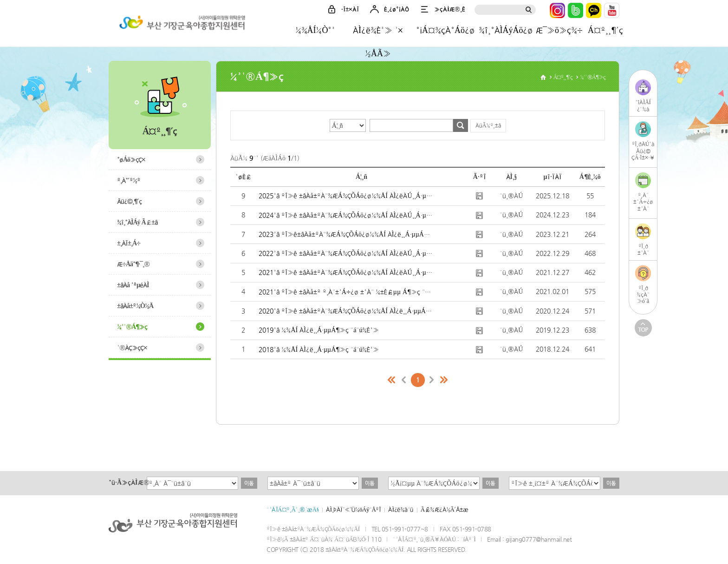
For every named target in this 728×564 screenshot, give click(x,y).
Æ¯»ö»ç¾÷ (559, 30)
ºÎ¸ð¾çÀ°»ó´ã (643, 295)
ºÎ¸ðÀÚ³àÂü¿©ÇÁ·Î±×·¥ (643, 151)
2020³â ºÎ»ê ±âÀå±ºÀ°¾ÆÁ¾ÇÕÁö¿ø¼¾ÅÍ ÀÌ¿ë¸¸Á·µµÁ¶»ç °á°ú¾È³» (346, 311)
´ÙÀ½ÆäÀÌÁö (432, 380)
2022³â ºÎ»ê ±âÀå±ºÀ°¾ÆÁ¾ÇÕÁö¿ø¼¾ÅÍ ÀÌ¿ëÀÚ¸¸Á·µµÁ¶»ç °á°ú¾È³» (346, 253)
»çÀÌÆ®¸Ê (450, 9)
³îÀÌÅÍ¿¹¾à (643, 106)
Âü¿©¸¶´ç (129, 201)
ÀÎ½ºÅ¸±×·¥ (557, 10)
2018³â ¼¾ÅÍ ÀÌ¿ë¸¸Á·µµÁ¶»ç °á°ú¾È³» (319, 349)
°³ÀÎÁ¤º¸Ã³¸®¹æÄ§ (292, 509)
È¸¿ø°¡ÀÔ (396, 9)
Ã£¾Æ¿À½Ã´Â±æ (445, 509)
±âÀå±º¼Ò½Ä (135, 306)
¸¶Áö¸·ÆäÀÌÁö (444, 380)
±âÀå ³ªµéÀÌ (133, 285)
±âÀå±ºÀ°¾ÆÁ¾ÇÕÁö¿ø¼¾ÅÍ (181, 25)
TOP (643, 328)
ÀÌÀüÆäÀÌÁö (404, 380)
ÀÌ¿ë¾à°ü (400, 509)
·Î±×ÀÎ (350, 9)
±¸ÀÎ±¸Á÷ (129, 243)
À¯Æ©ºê (612, 10)
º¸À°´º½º (129, 180)
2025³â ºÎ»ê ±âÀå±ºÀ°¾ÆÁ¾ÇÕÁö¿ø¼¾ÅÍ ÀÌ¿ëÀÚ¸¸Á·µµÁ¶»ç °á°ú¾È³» (346, 196)
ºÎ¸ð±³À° (643, 249)
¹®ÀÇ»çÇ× (132, 348)
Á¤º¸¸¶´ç (605, 30)
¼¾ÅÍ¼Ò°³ (315, 30)
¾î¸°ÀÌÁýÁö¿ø (506, 30)
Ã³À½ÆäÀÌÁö (392, 380)
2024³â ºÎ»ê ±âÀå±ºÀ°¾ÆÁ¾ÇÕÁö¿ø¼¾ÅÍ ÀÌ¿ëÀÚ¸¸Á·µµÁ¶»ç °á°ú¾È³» (346, 215)
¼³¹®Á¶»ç (132, 327)
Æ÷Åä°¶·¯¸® (133, 264)
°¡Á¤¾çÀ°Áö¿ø (445, 30)
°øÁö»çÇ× (131, 159)
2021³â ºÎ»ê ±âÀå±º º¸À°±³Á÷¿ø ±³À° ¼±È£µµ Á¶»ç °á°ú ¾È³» (346, 292)
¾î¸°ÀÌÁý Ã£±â (137, 222)
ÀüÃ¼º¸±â (488, 125)
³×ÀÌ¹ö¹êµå (575, 10)
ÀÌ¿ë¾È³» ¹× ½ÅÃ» (378, 33)
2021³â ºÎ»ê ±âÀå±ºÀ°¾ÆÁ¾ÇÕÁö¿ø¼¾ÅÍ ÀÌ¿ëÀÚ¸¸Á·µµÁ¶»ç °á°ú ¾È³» (346, 272)
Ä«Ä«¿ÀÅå (594, 10)
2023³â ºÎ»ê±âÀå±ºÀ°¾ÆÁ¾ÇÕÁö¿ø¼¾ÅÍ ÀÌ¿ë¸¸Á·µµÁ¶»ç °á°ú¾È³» (346, 234)
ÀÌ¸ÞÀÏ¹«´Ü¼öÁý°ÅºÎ (353, 509)
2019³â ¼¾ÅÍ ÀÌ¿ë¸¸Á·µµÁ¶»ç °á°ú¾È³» (319, 330)
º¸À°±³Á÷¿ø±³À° (643, 202)
